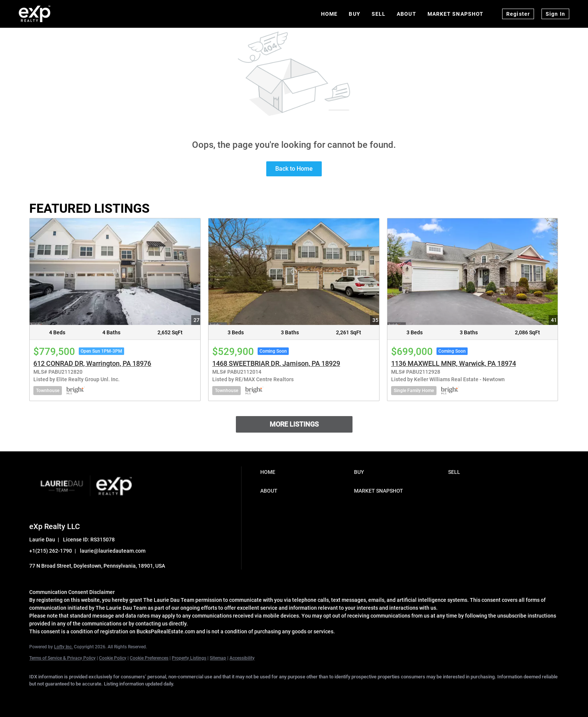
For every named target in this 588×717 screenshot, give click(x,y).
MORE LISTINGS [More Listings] (294, 424)
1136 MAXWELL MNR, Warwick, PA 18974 (454, 363)
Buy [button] (354, 14)
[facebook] (38, 697)
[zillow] (103, 697)
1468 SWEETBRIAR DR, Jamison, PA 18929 (276, 363)
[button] (305, 472)
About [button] (406, 14)
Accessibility (242, 658)
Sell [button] (379, 14)
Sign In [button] (555, 14)
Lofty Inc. (63, 647)
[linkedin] (60, 697)
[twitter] (82, 697)
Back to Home (294, 169)
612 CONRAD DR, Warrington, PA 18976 (92, 363)
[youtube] (147, 697)
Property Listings (189, 658)
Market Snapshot (456, 14)
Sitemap (218, 658)
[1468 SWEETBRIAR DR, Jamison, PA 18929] (294, 272)
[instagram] (125, 697)
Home (329, 14)
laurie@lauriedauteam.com (113, 551)
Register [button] (518, 14)
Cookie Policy (113, 658)
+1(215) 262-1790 (51, 551)
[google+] (169, 697)
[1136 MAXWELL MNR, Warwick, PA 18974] (473, 272)
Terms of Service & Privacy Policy (62, 658)
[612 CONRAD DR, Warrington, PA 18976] (115, 272)
